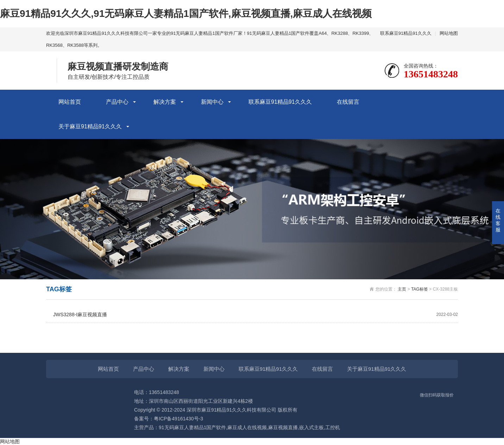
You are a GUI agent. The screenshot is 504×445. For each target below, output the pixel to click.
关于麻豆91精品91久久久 (90, 126)
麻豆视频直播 (283, 427)
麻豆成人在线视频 (247, 427)
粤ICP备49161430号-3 (178, 419)
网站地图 (449, 33)
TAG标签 (420, 289)
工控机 (333, 427)
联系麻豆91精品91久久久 (406, 33)
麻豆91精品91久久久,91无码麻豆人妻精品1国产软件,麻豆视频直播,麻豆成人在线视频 (186, 14)
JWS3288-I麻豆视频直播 (256, 315)
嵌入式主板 (311, 427)
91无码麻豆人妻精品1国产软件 (192, 427)
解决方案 (165, 102)
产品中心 (117, 102)
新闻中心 (212, 102)
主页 (402, 289)
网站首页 (70, 102)
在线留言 (348, 102)
